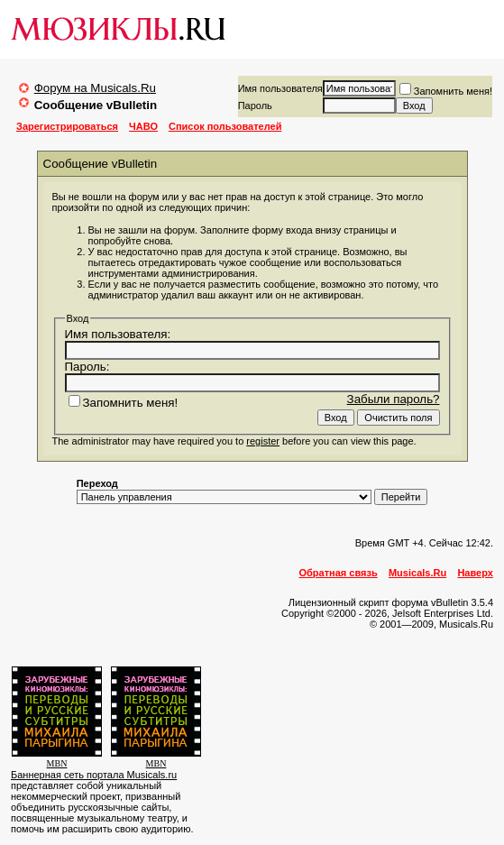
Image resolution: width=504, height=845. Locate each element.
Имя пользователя (280, 88)
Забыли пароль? (394, 399)
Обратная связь (339, 573)
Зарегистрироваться (67, 126)
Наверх (475, 573)
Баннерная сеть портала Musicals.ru (94, 775)
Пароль (255, 106)
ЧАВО (143, 126)
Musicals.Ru (417, 573)
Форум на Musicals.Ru (95, 88)
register (263, 441)
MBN (57, 763)
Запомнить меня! (446, 91)
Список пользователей (225, 126)
